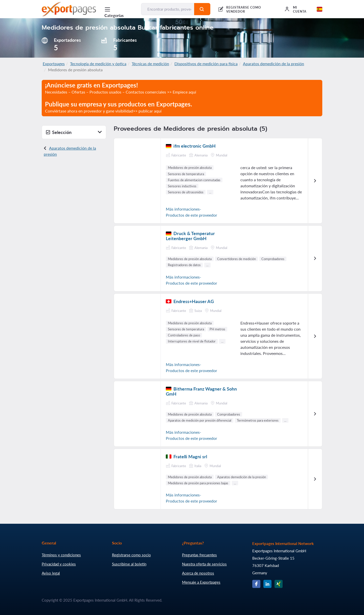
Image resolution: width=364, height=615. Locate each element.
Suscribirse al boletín (129, 564)
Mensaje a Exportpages (201, 582)
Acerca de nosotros (198, 573)
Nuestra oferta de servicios (204, 564)
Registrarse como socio (131, 555)
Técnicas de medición (150, 64)
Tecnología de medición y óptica (98, 64)
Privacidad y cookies (59, 564)
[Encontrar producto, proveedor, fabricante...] (168, 9)
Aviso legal (51, 573)
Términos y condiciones (61, 555)
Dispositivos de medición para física (206, 64)
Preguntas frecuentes (199, 555)
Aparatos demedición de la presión (274, 64)
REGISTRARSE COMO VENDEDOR (244, 9)
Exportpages (54, 64)
